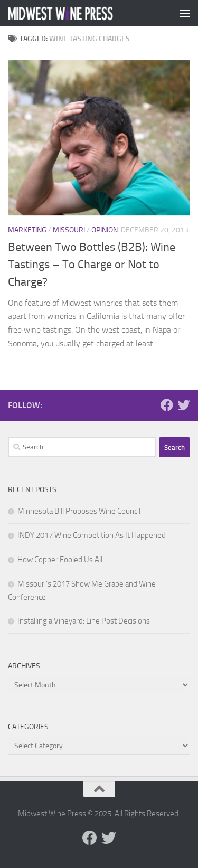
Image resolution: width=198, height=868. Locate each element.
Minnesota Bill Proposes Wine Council (79, 511)
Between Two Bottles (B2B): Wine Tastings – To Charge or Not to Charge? (92, 265)
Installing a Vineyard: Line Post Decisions (84, 621)
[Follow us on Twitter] (184, 405)
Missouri (69, 230)
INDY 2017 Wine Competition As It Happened (92, 535)
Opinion (105, 230)
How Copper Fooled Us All (60, 560)
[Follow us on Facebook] (167, 405)
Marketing (27, 230)
